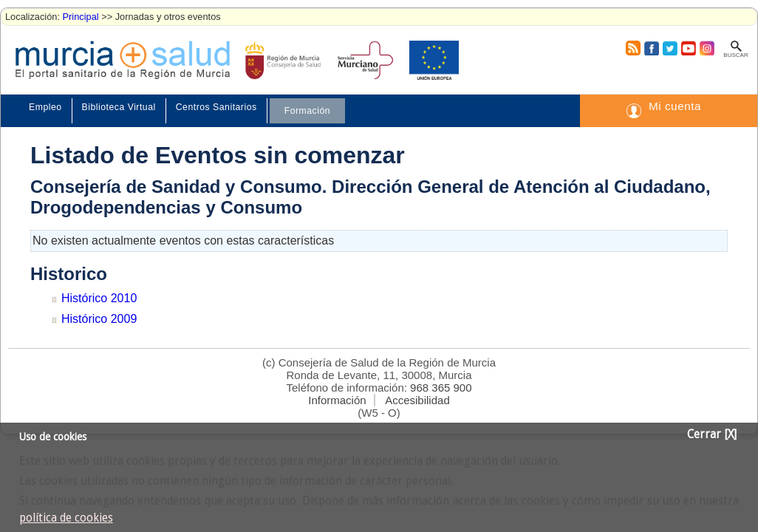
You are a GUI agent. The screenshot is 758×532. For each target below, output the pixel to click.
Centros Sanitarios (216, 107)
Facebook (650, 48)
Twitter (670, 48)
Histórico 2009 (99, 319)
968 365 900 (441, 388)
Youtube (688, 48)
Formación (307, 111)
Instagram (706, 48)
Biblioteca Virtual (119, 107)
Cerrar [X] (712, 434)
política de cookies (66, 518)
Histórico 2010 (99, 298)
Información (337, 400)
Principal (81, 17)
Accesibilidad (417, 400)
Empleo (45, 107)
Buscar (735, 55)
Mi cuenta (675, 106)
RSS (632, 48)
